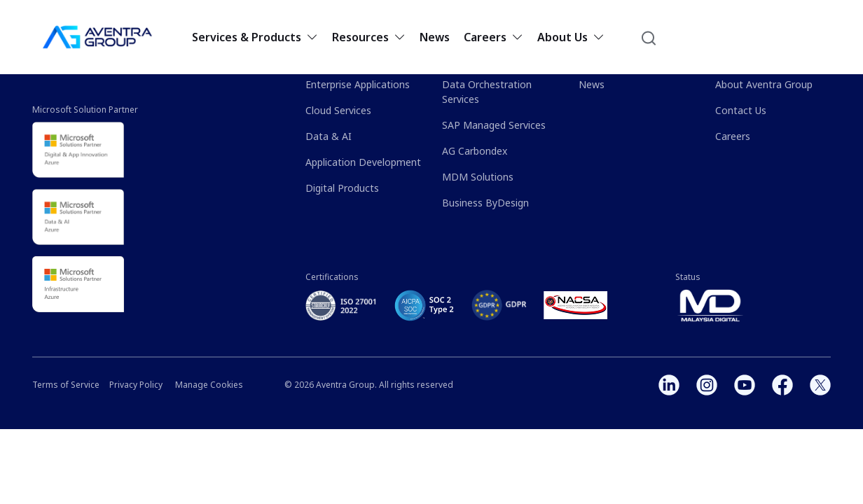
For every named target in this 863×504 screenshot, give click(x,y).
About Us (571, 37)
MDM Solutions (478, 177)
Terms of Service (66, 385)
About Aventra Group (764, 84)
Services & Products (255, 37)
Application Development (363, 162)
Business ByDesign (485, 203)
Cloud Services (338, 110)
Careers (493, 37)
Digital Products (342, 188)
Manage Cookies (209, 385)
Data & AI (329, 136)
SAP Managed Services (494, 125)
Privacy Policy (136, 385)
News (435, 37)
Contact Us (741, 110)
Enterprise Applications (358, 84)
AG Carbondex (475, 151)
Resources (369, 37)
